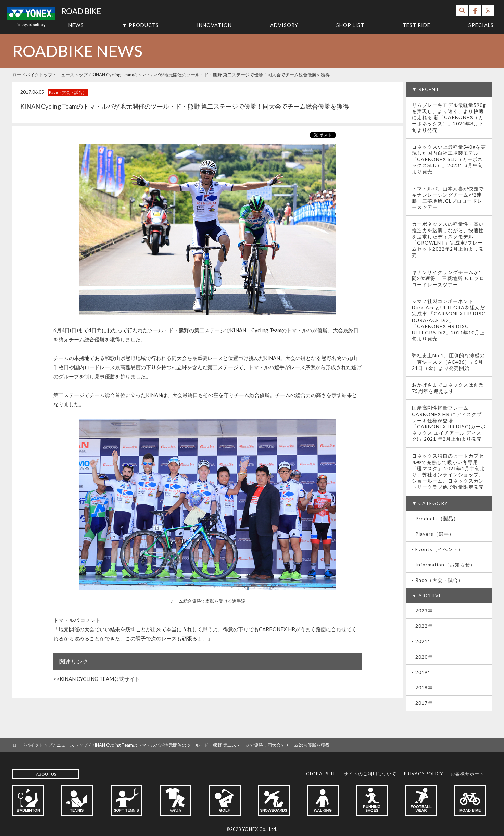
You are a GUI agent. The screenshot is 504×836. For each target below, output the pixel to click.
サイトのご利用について (370, 774)
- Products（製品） (435, 518)
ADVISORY (284, 25)
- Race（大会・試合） (438, 580)
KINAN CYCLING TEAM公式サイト (100, 679)
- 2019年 (422, 672)
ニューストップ (72, 75)
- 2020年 (422, 657)
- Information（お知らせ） (444, 565)
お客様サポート (467, 774)
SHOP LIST (350, 25)
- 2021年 (422, 641)
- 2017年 (422, 703)
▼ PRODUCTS (140, 25)
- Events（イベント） (438, 549)
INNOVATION (214, 25)
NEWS (76, 25)
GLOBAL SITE (321, 774)
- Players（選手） (433, 534)
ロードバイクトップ (32, 75)
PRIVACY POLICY (424, 774)
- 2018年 (422, 688)
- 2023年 (422, 610)
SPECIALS (481, 25)
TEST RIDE (417, 25)
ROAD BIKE (81, 11)
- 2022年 (422, 626)
